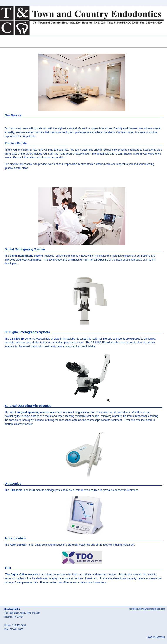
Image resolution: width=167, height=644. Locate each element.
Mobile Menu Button (3, 42)
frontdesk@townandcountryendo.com (147, 609)
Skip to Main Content (12, 2)
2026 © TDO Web (156, 637)
